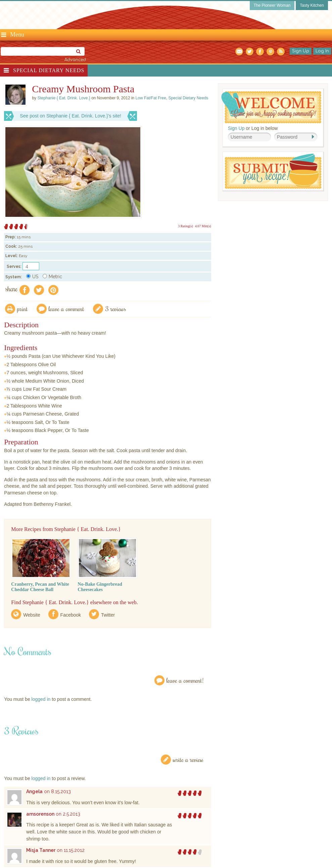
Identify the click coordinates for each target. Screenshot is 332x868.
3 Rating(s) (185, 226)
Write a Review (188, 759)
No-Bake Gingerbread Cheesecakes (100, 587)
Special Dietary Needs (49, 70)
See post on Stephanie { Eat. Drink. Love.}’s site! (70, 116)
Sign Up (301, 51)
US (32, 277)
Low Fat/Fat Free (151, 98)
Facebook (71, 615)
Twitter (108, 615)
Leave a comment (66, 309)
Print (22, 309)
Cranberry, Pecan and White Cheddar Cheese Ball (40, 587)
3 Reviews (116, 309)
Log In (322, 51)
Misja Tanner (41, 850)
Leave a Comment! (185, 680)
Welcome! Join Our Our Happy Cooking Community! (271, 107)
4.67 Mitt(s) (203, 226)
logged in (41, 699)
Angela (34, 791)
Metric (52, 277)
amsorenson (40, 814)
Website (32, 615)
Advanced (75, 60)
